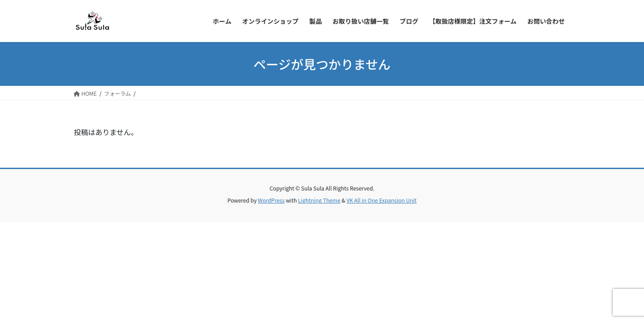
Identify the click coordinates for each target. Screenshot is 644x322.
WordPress (271, 200)
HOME (85, 93)
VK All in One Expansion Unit (382, 200)
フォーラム (118, 93)
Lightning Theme (319, 200)
